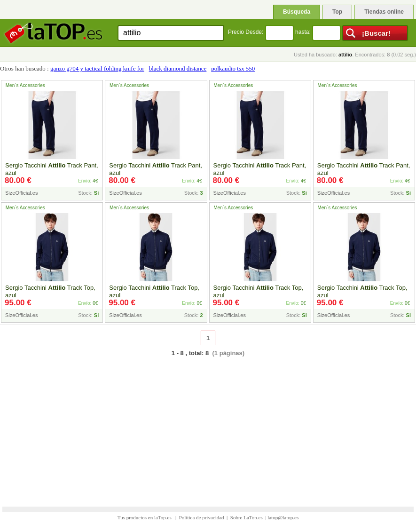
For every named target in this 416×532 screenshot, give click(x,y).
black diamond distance (178, 68)
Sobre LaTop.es (247, 517)
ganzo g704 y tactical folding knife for (97, 68)
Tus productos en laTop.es (145, 517)
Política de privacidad (202, 517)
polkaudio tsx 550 (233, 68)
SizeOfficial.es (22, 193)
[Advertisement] (208, 426)
